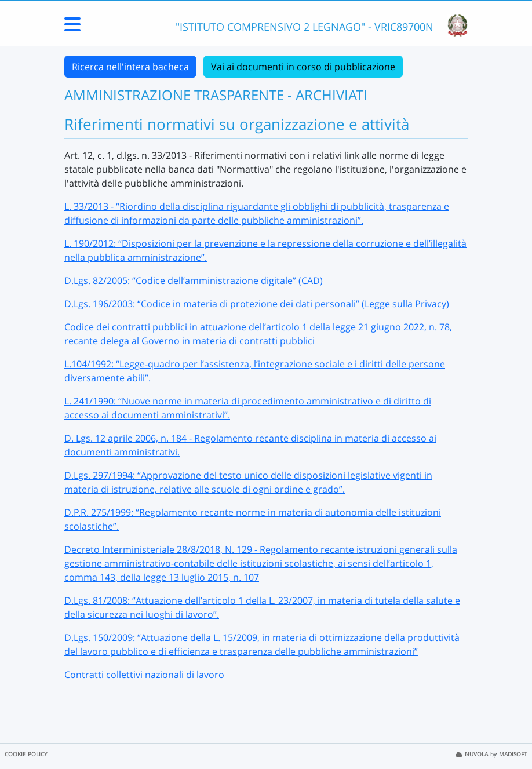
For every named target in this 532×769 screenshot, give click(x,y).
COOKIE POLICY (26, 754)
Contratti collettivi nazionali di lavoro (144, 675)
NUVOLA (472, 754)
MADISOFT (513, 754)
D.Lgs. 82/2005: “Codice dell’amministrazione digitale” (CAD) (194, 280)
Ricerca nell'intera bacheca (130, 67)
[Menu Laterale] (72, 28)
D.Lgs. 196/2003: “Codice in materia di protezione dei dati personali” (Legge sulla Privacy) (257, 304)
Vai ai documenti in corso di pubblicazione (303, 67)
